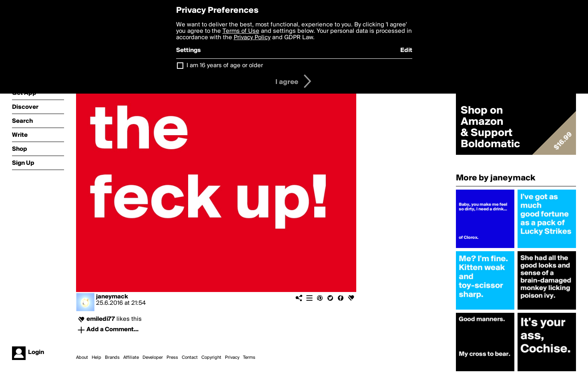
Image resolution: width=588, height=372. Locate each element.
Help (96, 358)
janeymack (112, 297)
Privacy (232, 358)
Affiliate (131, 358)
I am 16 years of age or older (225, 66)
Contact (190, 358)
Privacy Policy (252, 38)
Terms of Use (241, 31)
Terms (249, 358)
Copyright (211, 358)
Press (172, 358)
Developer (153, 358)
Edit (406, 50)
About (82, 358)
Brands (112, 358)
